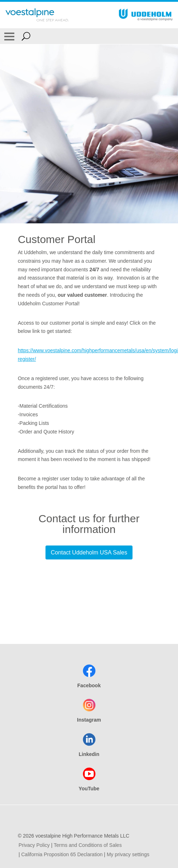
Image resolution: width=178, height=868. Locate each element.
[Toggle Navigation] (9, 36)
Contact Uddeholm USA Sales (89, 552)
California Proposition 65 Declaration (62, 854)
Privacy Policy (34, 845)
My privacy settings (128, 854)
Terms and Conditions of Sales (88, 845)
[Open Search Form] (26, 36)
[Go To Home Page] (37, 15)
